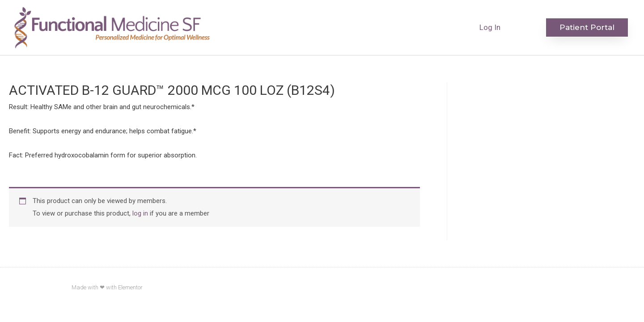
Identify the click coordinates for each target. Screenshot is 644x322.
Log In (490, 27)
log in (140, 213)
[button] (587, 28)
